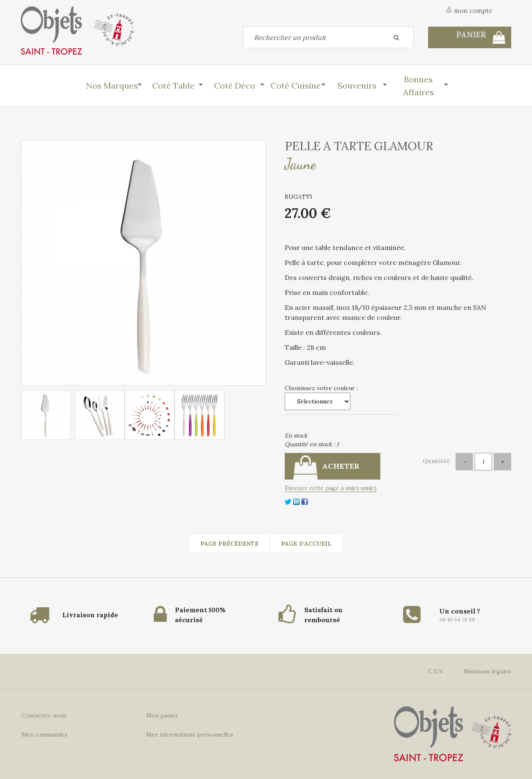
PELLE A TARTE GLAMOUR (359, 146)
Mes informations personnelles (189, 733)
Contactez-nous (43, 714)
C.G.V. (436, 670)
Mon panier (161, 714)
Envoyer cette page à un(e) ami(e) (331, 488)
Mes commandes (44, 733)
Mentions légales (488, 670)
